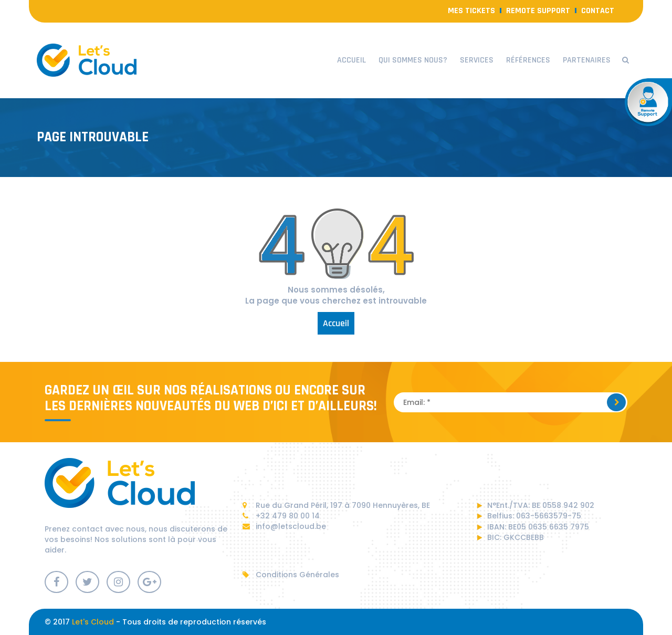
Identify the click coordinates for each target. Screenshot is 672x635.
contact (598, 11)
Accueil (351, 60)
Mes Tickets (471, 11)
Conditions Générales (291, 575)
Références (528, 60)
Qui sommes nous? (413, 60)
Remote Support (538, 11)
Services (477, 60)
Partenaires (587, 60)
